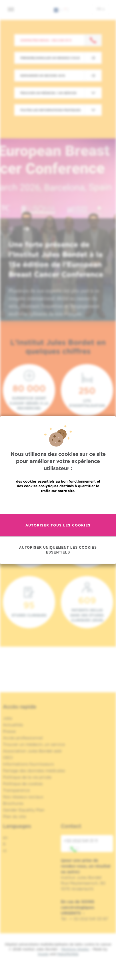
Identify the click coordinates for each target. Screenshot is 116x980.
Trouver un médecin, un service (34, 744)
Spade (43, 954)
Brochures (13, 803)
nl (5, 851)
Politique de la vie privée (27, 777)
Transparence (16, 790)
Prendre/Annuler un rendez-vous (50, 58)
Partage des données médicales (34, 771)
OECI (8, 758)
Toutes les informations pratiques (50, 110)
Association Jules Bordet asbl (32, 751)
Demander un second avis (43, 75)
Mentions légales (75, 949)
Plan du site (14, 816)
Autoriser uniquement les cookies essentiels (58, 570)
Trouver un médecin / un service (48, 93)
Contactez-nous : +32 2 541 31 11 (46, 40)
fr (101, 9)
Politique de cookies (23, 784)
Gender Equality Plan (24, 810)
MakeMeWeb (68, 954)
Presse (9, 731)
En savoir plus (58, 523)
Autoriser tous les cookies (58, 545)
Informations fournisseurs (28, 764)
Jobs (8, 718)
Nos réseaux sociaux (23, 797)
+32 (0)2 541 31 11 (81, 845)
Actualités (13, 725)
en (5, 838)
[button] (13, 229)
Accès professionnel (23, 738)
